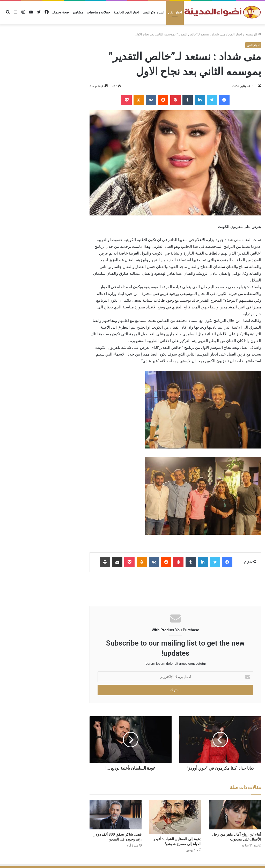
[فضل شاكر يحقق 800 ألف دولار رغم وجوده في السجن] (116, 815)
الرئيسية (253, 34)
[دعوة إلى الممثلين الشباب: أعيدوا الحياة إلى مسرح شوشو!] (175, 817)
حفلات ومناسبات (98, 12)
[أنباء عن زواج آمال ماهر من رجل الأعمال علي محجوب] (235, 815)
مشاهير (78, 12)
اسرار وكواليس (154, 12)
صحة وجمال (61, 12)
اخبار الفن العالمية (126, 12)
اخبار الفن (175, 12)
